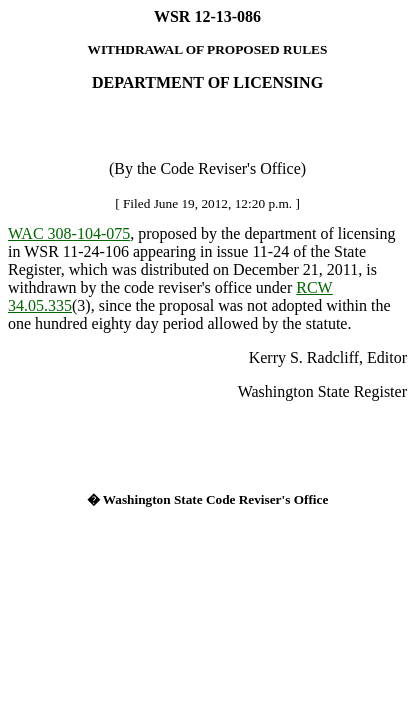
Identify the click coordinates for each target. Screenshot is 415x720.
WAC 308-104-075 (69, 233)
